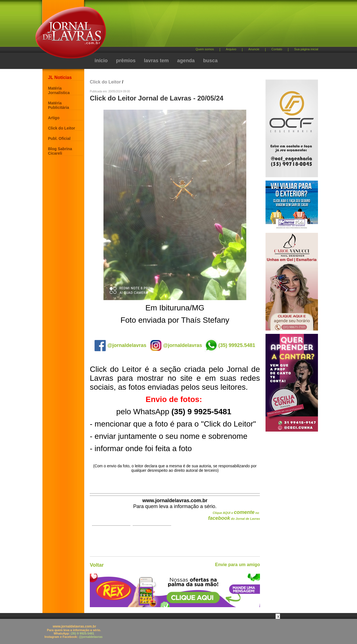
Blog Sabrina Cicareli (60, 151)
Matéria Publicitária (58, 105)
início (101, 61)
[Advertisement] (208, 25)
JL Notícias (60, 77)
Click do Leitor (61, 128)
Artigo (54, 118)
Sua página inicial (306, 49)
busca (210, 61)
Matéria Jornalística (59, 90)
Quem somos (205, 49)
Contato (277, 49)
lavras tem (156, 61)
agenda (186, 61)
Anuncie (254, 49)
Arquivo (231, 49)
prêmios (126, 61)
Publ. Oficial (59, 138)
